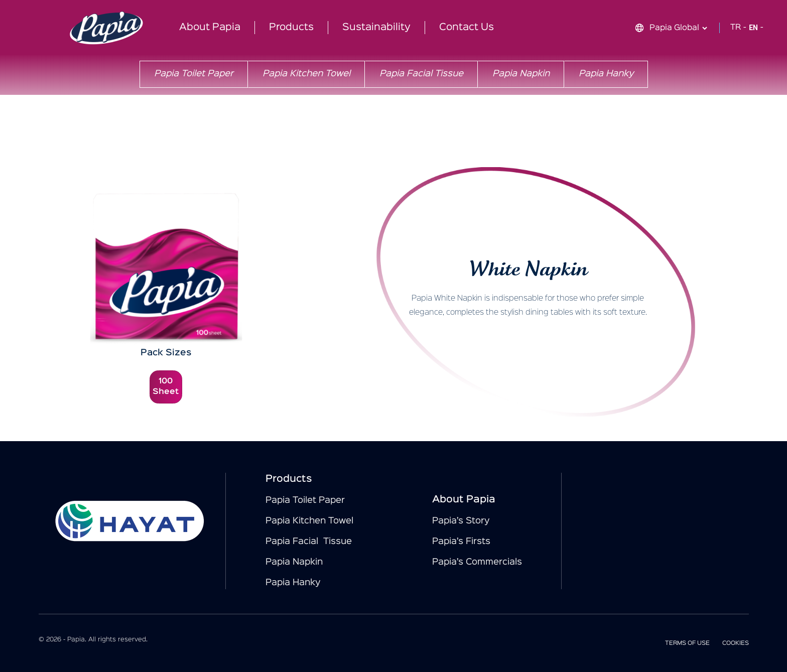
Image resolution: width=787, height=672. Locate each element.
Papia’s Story (461, 521)
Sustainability (376, 27)
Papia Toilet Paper (194, 74)
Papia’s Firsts (461, 542)
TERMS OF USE (687, 643)
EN (753, 28)
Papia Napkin (521, 74)
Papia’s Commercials (477, 562)
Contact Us (467, 27)
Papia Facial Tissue (421, 74)
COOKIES (736, 643)
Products (291, 27)
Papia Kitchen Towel (306, 74)
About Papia (210, 27)
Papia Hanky (606, 74)
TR (736, 28)
